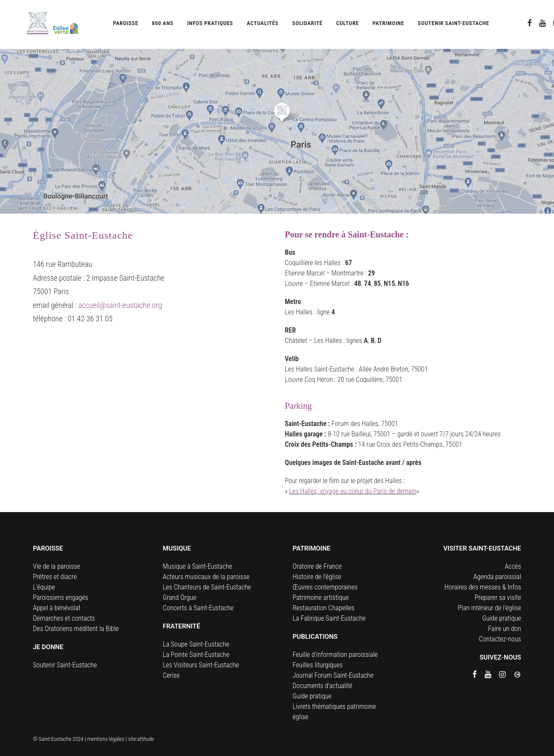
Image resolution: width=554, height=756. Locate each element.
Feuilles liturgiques (318, 665)
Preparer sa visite (498, 597)
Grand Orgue (180, 597)
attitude (146, 739)
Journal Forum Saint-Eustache (333, 675)
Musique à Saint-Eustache (198, 566)
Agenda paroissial (497, 577)
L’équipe (44, 587)
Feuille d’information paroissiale (335, 655)
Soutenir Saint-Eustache (65, 665)
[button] (530, 25)
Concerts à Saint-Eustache (198, 608)
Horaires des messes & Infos (483, 587)
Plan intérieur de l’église (490, 608)
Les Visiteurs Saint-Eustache (201, 665)
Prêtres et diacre (55, 577)
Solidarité (307, 25)
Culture (348, 25)
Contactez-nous (500, 639)
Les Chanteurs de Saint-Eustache (207, 587)
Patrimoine (388, 25)
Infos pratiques (210, 25)
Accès (513, 566)
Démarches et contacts (64, 618)
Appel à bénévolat (57, 608)
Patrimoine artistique (321, 597)
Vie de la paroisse (56, 566)
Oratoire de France (317, 566)
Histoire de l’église (317, 577)
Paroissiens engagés (61, 597)
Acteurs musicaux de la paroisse (206, 577)
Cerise (171, 675)
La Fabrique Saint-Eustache (329, 618)
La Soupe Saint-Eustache (196, 644)
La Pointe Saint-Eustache (196, 655)
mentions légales (106, 739)
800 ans (163, 25)
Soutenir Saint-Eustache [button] (453, 25)
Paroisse (126, 25)
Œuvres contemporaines (325, 587)
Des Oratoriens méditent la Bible (76, 629)
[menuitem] (126, 25)
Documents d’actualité (322, 686)
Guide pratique (312, 696)
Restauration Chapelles (324, 608)
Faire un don (505, 629)
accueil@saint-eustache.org (120, 305)
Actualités (263, 25)
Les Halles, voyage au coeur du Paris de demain (353, 491)
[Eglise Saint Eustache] (44, 25)
